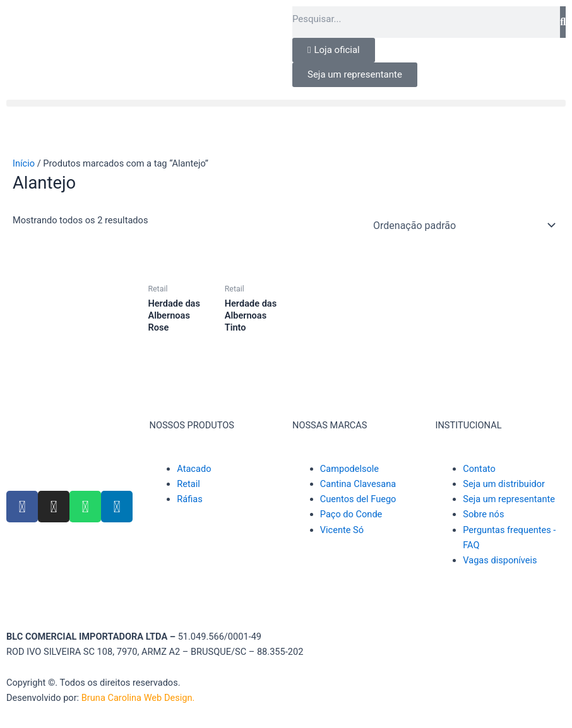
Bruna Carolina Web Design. (139, 698)
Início (24, 163)
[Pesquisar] (563, 22)
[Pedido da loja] (462, 225)
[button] (286, 103)
